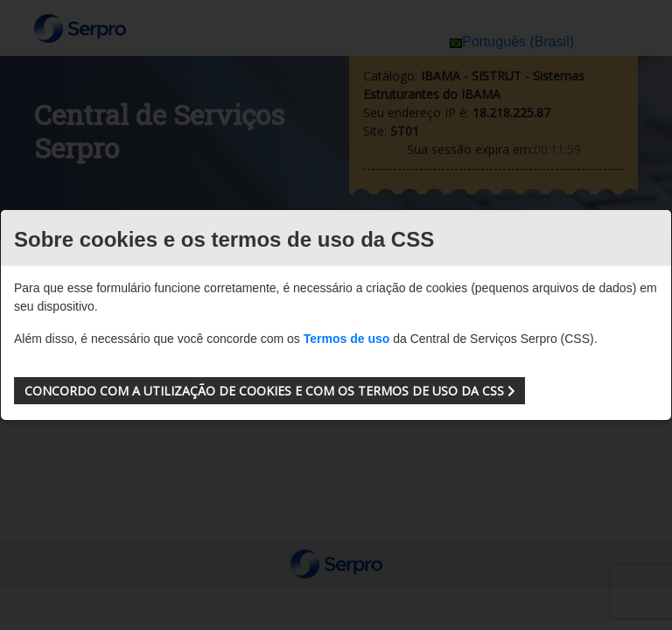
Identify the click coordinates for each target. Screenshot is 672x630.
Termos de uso (347, 339)
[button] (269, 391)
